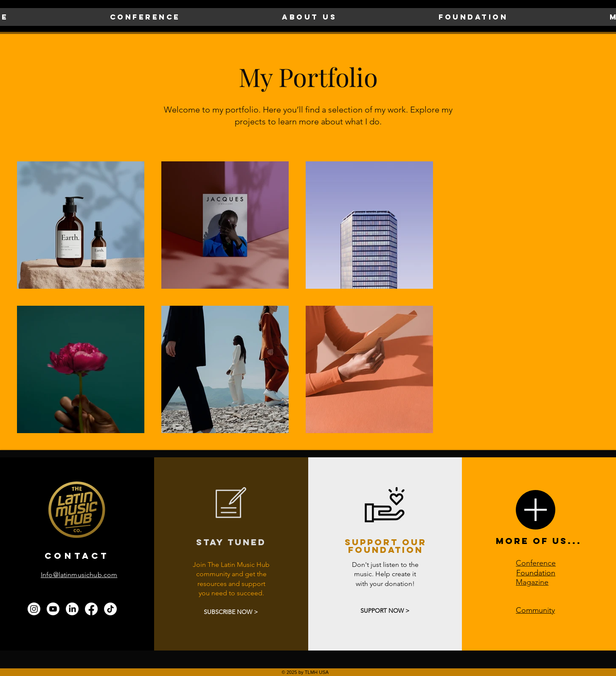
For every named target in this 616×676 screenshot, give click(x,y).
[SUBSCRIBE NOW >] (231, 613)
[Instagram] (34, 609)
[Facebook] (91, 609)
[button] (145, 17)
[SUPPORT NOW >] (385, 611)
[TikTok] (110, 609)
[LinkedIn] (72, 609)
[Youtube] (53, 609)
